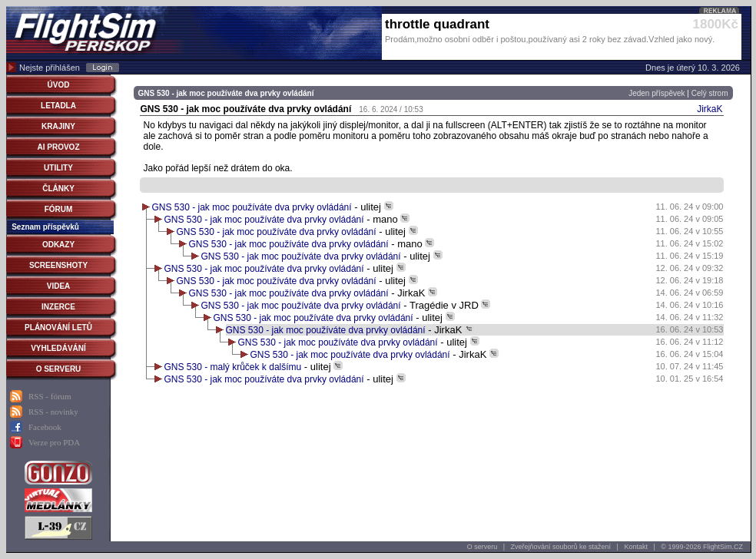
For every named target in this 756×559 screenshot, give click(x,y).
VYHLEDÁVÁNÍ (58, 348)
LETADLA (58, 106)
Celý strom (710, 93)
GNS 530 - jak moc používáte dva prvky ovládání (252, 207)
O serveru (482, 547)
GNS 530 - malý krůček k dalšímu (233, 367)
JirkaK (710, 109)
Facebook (45, 427)
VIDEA (59, 286)
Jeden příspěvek (657, 93)
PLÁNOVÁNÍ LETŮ (58, 327)
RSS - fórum (50, 396)
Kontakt (636, 547)
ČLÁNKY (58, 189)
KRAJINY (58, 126)
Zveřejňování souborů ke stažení (561, 547)
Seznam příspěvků (45, 227)
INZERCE (58, 307)
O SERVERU (59, 369)
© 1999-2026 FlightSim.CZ (702, 547)
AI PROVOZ (58, 147)
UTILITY (58, 168)
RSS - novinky (53, 412)
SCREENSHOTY (58, 265)
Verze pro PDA (54, 442)
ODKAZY (58, 245)
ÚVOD (59, 85)
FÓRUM (59, 209)
